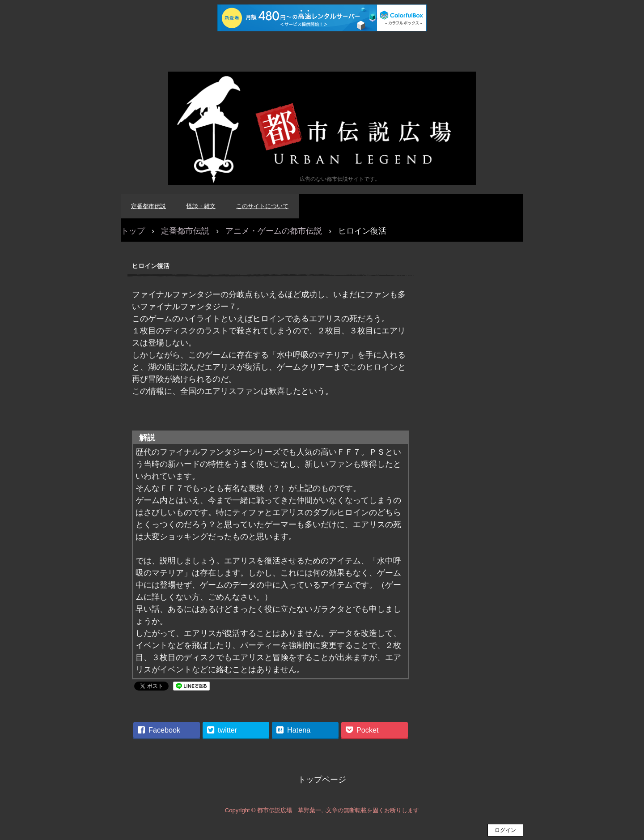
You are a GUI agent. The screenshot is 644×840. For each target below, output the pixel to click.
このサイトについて (262, 206)
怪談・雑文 (201, 206)
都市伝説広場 (322, 128)
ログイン (505, 830)
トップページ (322, 780)
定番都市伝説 (148, 206)
